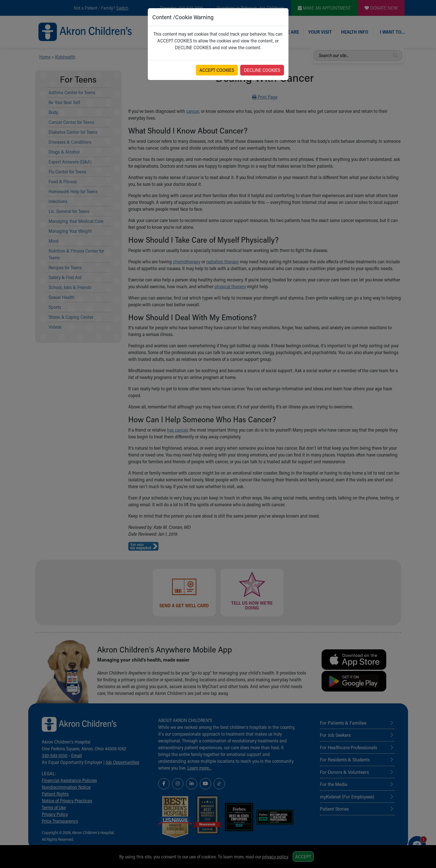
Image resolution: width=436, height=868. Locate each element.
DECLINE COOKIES (262, 70)
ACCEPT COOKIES (217, 70)
